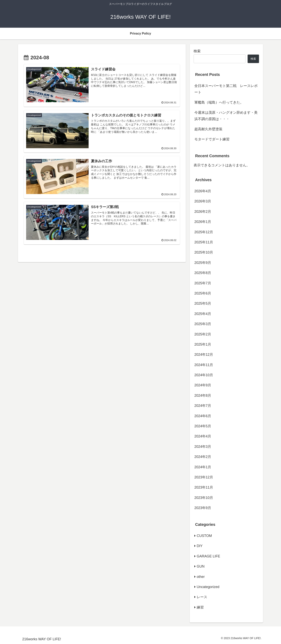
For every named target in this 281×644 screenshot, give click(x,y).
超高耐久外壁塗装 (208, 129)
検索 (197, 51)
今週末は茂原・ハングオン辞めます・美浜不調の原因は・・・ (226, 116)
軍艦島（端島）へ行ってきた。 (219, 102)
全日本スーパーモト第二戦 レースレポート (226, 89)
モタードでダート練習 (212, 139)
